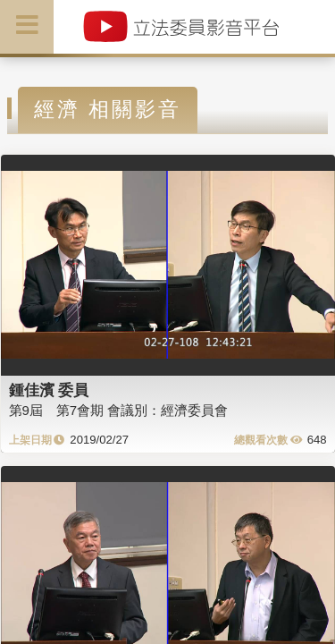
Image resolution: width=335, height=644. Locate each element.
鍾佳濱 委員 (49, 390)
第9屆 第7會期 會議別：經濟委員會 (119, 410)
